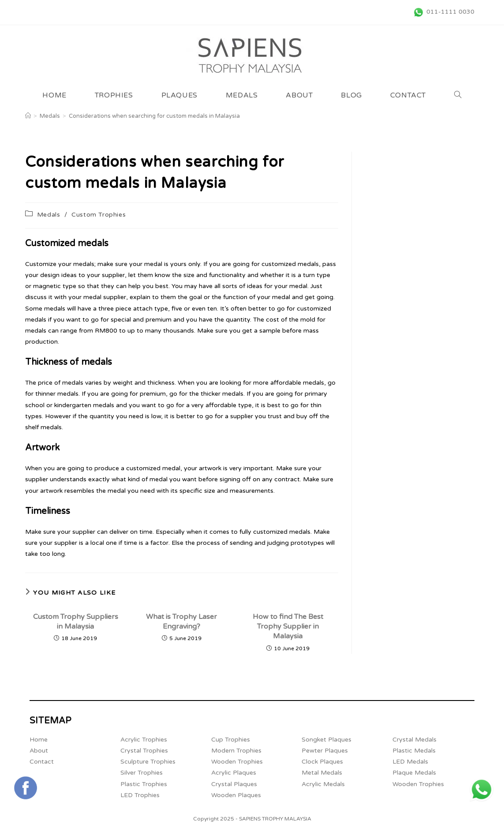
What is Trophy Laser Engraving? (181, 622)
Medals (49, 215)
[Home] (28, 116)
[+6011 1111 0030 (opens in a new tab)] (482, 790)
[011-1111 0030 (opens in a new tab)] (442, 12)
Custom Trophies (99, 215)
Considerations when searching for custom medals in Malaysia (154, 116)
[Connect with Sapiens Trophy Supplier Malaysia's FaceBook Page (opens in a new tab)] (26, 788)
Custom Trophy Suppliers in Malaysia (76, 622)
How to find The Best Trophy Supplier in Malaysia (288, 627)
